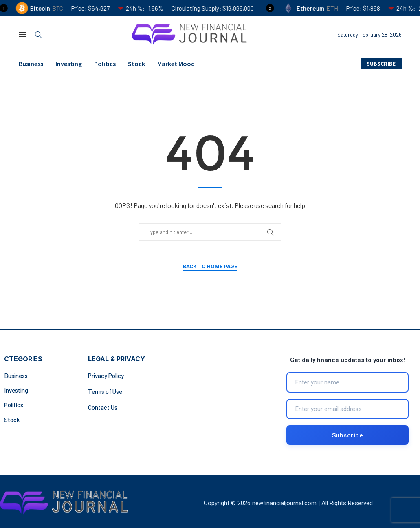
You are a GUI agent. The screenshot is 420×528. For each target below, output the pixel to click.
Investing (69, 64)
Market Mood (176, 64)
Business (31, 64)
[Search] (38, 35)
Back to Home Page (210, 266)
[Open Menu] (22, 34)
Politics (105, 64)
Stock (136, 64)
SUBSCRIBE (381, 64)
